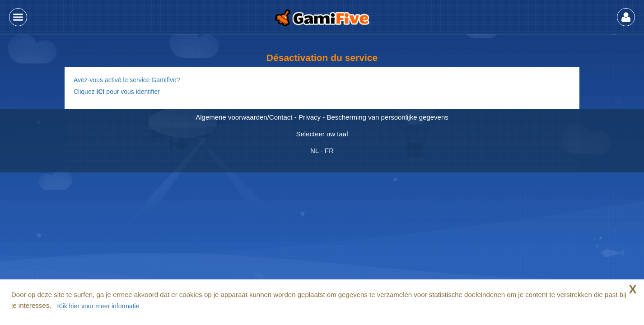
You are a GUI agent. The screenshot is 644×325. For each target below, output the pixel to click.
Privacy (310, 117)
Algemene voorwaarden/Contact (244, 117)
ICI (101, 92)
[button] (18, 17)
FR (329, 151)
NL (315, 151)
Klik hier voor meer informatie (98, 306)
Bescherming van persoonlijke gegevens (387, 117)
